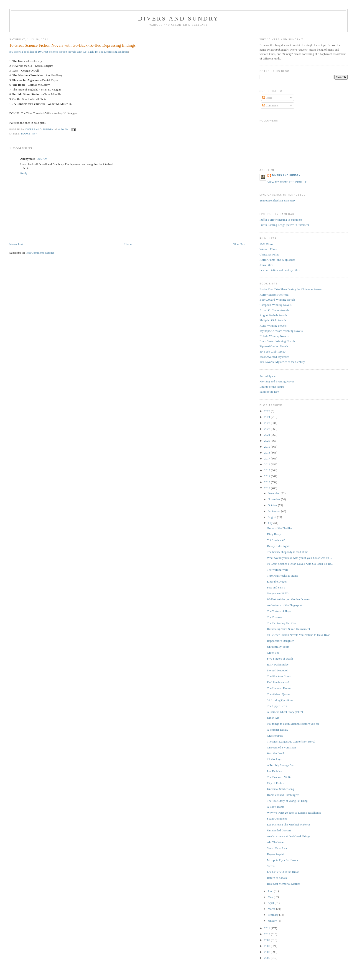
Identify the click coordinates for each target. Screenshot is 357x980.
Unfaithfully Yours (278, 647)
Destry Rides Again (279, 546)
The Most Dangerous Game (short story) (291, 741)
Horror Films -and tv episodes (277, 260)
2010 (267, 934)
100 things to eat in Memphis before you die (293, 724)
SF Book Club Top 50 (273, 352)
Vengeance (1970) (278, 593)
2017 (267, 458)
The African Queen (278, 694)
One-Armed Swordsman (282, 747)
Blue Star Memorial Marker (284, 884)
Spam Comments (277, 819)
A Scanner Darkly (278, 730)
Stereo (271, 866)
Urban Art (273, 718)
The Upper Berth (277, 706)
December (274, 493)
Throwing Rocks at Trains (282, 576)
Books (26, 134)
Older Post (239, 244)
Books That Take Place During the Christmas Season (291, 289)
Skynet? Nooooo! (277, 670)
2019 (267, 447)
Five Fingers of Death (280, 659)
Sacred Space (268, 376)
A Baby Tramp (276, 807)
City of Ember (275, 783)
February (273, 915)
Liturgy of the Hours (272, 387)
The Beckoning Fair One (282, 623)
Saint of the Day (269, 392)
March (272, 909)
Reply (24, 173)
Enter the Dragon (277, 582)
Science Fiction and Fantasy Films (280, 270)
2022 (267, 429)
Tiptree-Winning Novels (274, 346)
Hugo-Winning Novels (273, 326)
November (274, 499)
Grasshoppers (275, 736)
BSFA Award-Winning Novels (277, 300)
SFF (35, 134)
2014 (267, 476)
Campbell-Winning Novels (275, 305)
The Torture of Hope (279, 611)
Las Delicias (274, 771)
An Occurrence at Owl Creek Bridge (289, 836)
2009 (267, 940)
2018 (267, 453)
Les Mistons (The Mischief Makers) (288, 824)
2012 (267, 488)
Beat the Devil (276, 753)
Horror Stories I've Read (274, 295)
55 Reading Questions (280, 700)
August (272, 517)
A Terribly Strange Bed (281, 765)
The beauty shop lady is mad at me (288, 552)
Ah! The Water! (276, 842)
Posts (267, 98)
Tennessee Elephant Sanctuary (278, 200)
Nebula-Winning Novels (274, 336)
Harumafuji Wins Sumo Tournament (289, 629)
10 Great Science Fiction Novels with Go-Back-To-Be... (300, 564)
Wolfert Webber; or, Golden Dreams (288, 599)
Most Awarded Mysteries (274, 357)
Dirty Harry (274, 534)
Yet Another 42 (276, 540)
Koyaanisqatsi (275, 854)
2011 (267, 928)
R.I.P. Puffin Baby (278, 664)
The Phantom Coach (279, 676)
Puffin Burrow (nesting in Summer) (281, 220)
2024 (267, 417)
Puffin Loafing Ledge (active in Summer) (284, 225)
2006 (267, 958)
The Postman (275, 617)
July (271, 523)
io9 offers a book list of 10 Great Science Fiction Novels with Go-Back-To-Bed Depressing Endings (69, 52)
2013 (267, 482)
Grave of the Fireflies (280, 528)
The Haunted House (279, 688)
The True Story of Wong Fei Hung (287, 801)
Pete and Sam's (276, 587)
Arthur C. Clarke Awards (274, 310)
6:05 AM (42, 159)
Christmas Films (269, 254)
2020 (267, 441)
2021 (267, 435)
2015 (267, 470)
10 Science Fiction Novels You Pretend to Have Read (299, 635)
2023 (267, 423)
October (273, 505)
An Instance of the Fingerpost (285, 605)
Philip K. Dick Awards (273, 320)
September (274, 511)
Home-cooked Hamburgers (283, 795)
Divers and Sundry (178, 19)
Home (128, 244)
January (273, 921)
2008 (267, 946)
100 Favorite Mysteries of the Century (282, 362)
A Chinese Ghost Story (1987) (285, 712)
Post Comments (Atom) (40, 253)
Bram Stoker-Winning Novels (277, 341)
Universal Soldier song (281, 789)
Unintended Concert (279, 830)
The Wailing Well (277, 570)
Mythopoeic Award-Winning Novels (281, 331)
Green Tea (273, 653)
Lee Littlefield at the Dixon (283, 872)
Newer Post (16, 244)
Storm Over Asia (277, 848)
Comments (270, 105)
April (271, 903)
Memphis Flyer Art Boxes (282, 860)
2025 (267, 411)
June (271, 891)
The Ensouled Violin (279, 777)
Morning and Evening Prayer (277, 381)
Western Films (268, 249)
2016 (267, 464)
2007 (267, 952)
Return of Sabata (277, 878)
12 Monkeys (274, 759)
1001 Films (266, 244)
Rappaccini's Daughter (280, 641)
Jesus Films (266, 265)
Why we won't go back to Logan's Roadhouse (294, 813)
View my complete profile (287, 182)
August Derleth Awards (273, 315)
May (271, 897)
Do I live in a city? (278, 682)
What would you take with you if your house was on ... (300, 558)
